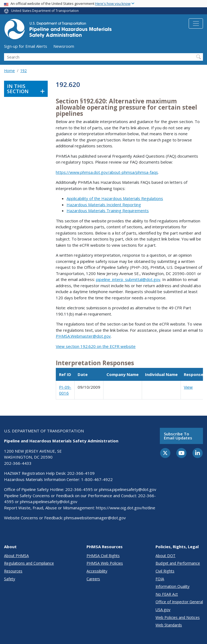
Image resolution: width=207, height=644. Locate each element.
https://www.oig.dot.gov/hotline (126, 508)
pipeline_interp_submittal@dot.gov (128, 279)
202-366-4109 (81, 473)
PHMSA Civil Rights (103, 556)
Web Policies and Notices (178, 617)
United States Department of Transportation (45, 11)
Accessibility (97, 571)
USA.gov (163, 610)
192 (23, 71)
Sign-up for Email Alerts (26, 46)
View (188, 387)
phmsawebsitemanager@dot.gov (95, 518)
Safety (10, 579)
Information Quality (172, 586)
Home (9, 71)
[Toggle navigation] (196, 23)
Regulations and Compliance (29, 563)
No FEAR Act (167, 594)
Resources (13, 571)
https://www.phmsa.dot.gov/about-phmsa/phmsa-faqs (107, 172)
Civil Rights (165, 571)
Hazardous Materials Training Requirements (108, 211)
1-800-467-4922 (97, 479)
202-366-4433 (18, 463)
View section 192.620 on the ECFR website (96, 346)
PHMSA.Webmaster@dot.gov (83, 336)
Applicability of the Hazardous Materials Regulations (115, 198)
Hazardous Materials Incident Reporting (104, 205)
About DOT (165, 556)
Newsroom (64, 46)
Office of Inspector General (179, 602)
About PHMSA (16, 556)
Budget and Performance (178, 563)
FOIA (160, 579)
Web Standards (169, 625)
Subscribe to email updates (178, 436)
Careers (93, 579)
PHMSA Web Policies (105, 563)
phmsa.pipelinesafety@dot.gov (128, 489)
